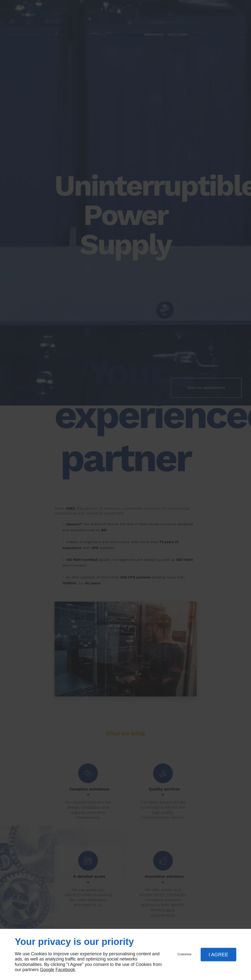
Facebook (65, 970)
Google (47, 970)
